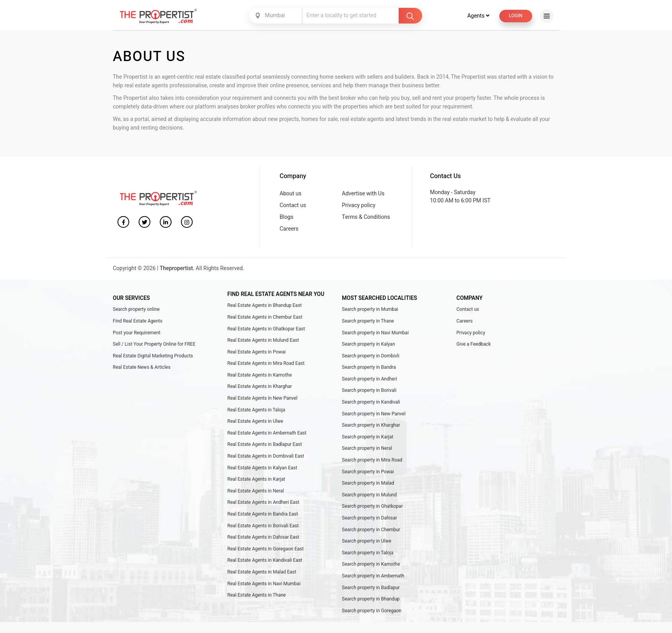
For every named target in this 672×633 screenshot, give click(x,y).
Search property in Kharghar (371, 427)
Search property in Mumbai (370, 311)
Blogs (286, 219)
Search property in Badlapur (371, 589)
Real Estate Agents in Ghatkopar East (266, 330)
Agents (478, 18)
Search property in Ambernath (373, 578)
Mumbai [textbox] (275, 17)
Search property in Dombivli (371, 357)
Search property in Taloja (368, 554)
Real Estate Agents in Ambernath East (267, 435)
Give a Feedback (474, 346)
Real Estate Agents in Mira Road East (266, 365)
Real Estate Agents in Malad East (262, 574)
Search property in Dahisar (369, 520)
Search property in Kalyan (369, 346)
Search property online (136, 311)
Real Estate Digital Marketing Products (153, 357)
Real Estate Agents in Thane (257, 597)
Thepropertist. (177, 270)
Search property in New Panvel (374, 415)
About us (291, 195)
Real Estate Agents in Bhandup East (265, 307)
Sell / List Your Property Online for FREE (154, 346)
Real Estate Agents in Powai (257, 353)
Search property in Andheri (369, 381)
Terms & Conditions (366, 219)
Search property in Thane (368, 323)
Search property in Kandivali (371, 404)
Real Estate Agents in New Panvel (263, 400)
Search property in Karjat (368, 438)
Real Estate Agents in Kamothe (260, 377)
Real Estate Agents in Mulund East (263, 342)
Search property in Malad (368, 485)
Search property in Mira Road (372, 462)
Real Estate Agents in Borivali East (263, 527)
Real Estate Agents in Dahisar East (263, 539)
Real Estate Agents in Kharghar (260, 388)
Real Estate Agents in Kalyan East (262, 469)
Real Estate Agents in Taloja (257, 411)
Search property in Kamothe (371, 566)
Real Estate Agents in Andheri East (264, 504)
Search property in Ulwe (367, 543)
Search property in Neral (367, 450)
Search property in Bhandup (371, 601)
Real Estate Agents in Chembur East (265, 319)
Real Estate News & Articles (142, 369)
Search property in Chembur (371, 531)
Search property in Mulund (369, 496)
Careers (289, 231)
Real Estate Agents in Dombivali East (266, 458)
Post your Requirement (137, 334)
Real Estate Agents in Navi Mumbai (264, 585)
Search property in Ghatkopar (372, 508)
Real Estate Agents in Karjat (257, 481)
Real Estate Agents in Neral (256, 492)
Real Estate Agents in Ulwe (255, 423)
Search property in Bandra (369, 369)
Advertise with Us (363, 195)
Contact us (293, 207)
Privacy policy (359, 207)
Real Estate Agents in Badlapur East (265, 446)
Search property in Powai (368, 473)
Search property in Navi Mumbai (375, 334)
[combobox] (276, 18)
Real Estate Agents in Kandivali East (265, 562)
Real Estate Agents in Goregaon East (266, 550)
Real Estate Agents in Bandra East (263, 516)
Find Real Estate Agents (138, 323)
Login (516, 18)
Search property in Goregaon (372, 612)
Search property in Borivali (369, 392)
